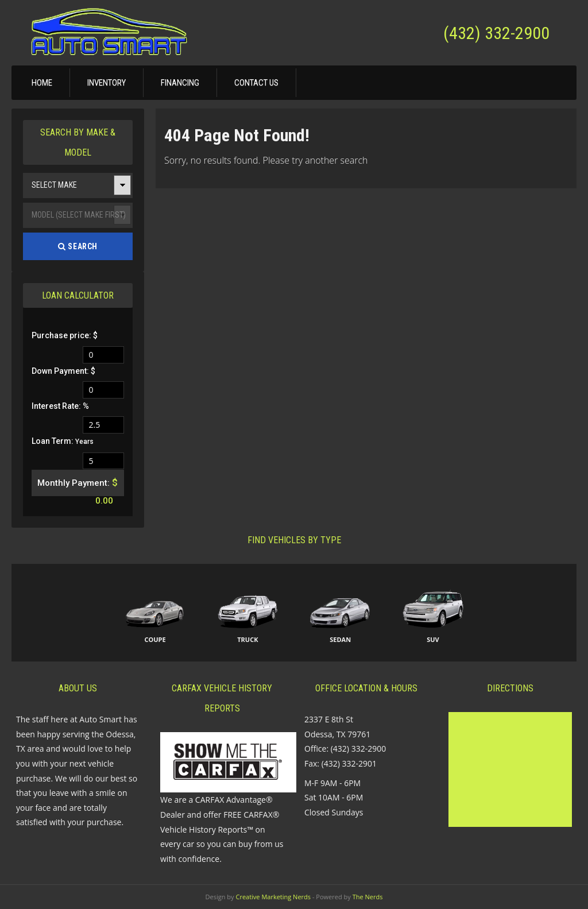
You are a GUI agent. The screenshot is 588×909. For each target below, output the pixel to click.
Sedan (340, 639)
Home (42, 83)
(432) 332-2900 (496, 33)
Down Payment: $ (63, 371)
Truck (247, 639)
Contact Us (256, 83)
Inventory (107, 83)
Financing (180, 83)
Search (78, 246)
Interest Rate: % (60, 406)
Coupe (155, 639)
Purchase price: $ (65, 335)
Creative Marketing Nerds (273, 897)
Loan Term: (63, 441)
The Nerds (368, 897)
